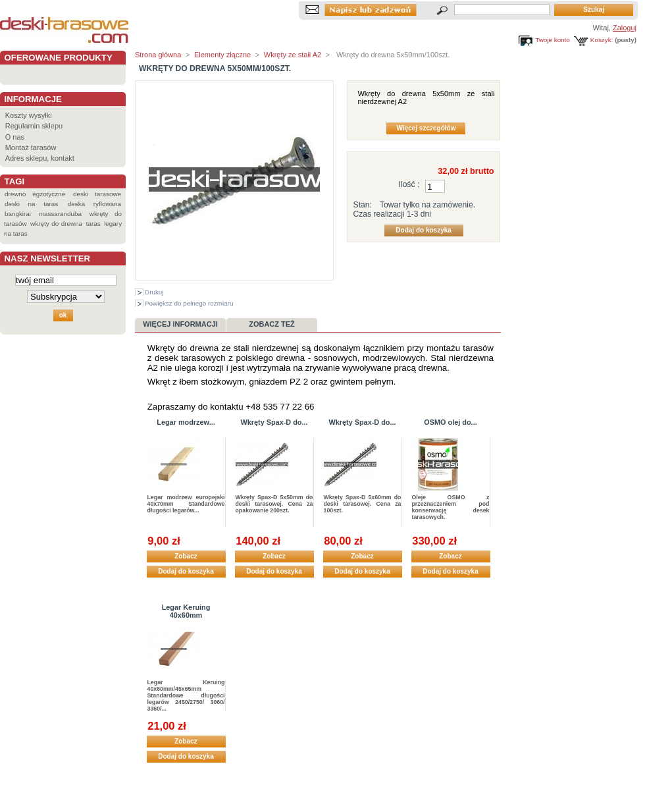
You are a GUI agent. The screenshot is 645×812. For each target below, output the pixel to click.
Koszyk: (602, 40)
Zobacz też (272, 324)
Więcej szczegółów (426, 128)
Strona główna (158, 55)
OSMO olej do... (450, 422)
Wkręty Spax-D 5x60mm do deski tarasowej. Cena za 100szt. (363, 504)
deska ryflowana (94, 204)
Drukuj (154, 292)
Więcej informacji (180, 324)
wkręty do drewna (56, 224)
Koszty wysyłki (29, 115)
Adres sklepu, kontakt (40, 158)
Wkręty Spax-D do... (274, 422)
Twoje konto (553, 40)
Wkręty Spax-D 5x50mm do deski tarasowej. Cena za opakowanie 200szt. (274, 504)
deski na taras (31, 204)
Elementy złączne (222, 55)
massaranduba (60, 214)
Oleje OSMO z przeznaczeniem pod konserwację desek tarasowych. (451, 507)
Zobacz (186, 556)
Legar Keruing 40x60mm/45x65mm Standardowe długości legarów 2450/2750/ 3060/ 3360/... (186, 695)
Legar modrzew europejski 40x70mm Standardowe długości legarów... (186, 504)
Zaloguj (625, 28)
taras (93, 224)
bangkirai (18, 214)
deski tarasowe (97, 194)
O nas (15, 137)
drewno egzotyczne (35, 194)
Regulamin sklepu (34, 126)
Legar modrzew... (186, 422)
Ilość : (409, 184)
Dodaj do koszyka (186, 571)
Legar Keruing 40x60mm (186, 611)
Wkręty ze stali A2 (293, 55)
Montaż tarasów (31, 148)
